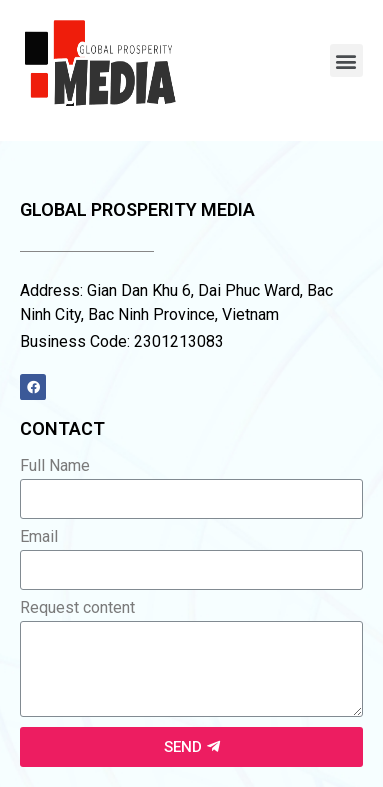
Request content (77, 608)
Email (39, 537)
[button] (346, 60)
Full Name (55, 466)
